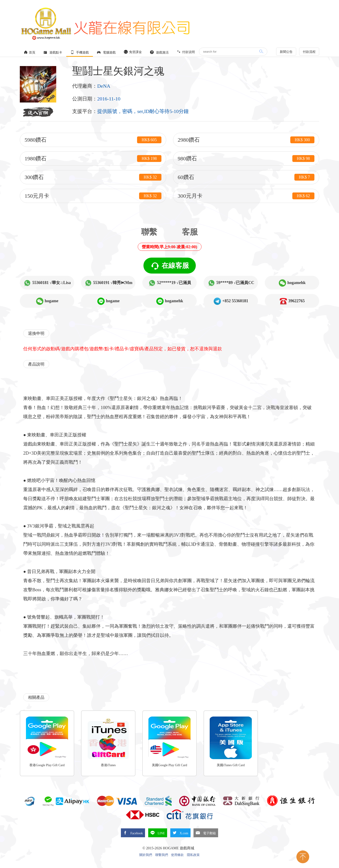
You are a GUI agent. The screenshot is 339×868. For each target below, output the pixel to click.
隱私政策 (193, 855)
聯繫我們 (162, 855)
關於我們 (146, 855)
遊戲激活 (159, 52)
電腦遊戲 (106, 52)
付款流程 (309, 52)
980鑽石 (246, 159)
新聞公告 (286, 52)
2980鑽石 (246, 140)
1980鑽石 (93, 159)
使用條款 (177, 855)
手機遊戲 (80, 52)
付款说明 (186, 52)
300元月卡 (246, 196)
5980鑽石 (93, 140)
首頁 (30, 52)
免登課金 (133, 52)
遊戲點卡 (53, 52)
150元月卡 (93, 196)
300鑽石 (93, 177)
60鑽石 (246, 177)
